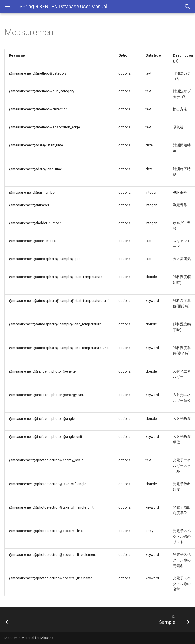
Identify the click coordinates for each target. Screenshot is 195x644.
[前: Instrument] (25, 619)
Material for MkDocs (37, 638)
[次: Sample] (122, 619)
